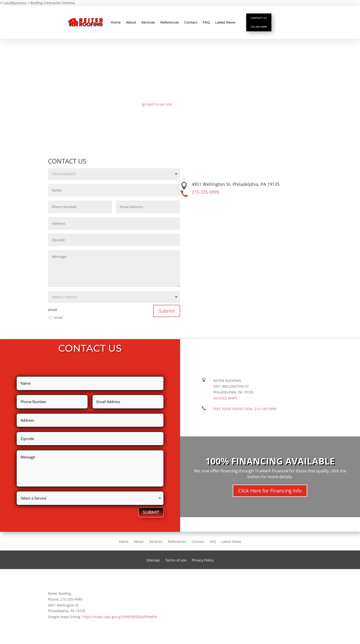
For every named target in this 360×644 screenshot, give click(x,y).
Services (148, 24)
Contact (191, 24)
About (131, 24)
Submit (167, 314)
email (55, 320)
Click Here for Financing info (270, 493)
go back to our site (157, 107)
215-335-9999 (261, 29)
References (170, 24)
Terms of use (176, 563)
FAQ (206, 24)
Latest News (225, 24)
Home (116, 24)
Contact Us (261, 18)
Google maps (225, 401)
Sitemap (153, 563)
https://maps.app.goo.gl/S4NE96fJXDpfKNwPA (120, 619)
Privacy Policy (203, 563)
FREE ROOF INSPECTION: (245, 411)
